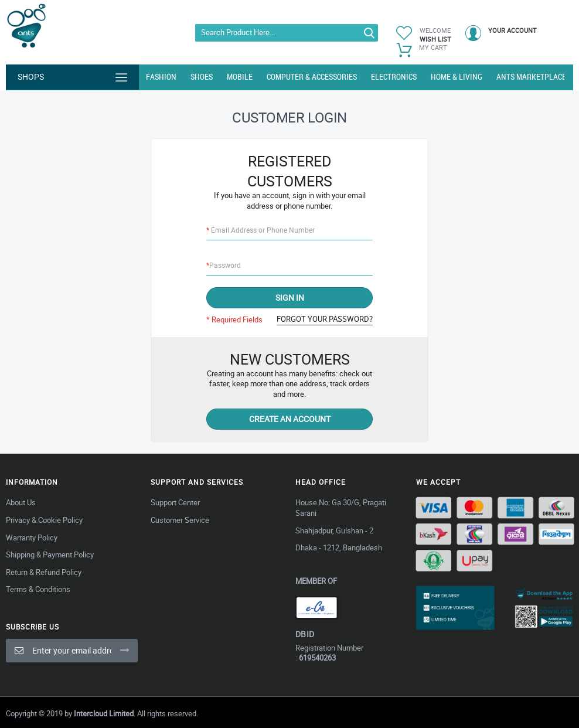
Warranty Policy (32, 538)
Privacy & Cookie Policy (44, 520)
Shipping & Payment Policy (50, 554)
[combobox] (287, 33)
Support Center (175, 502)
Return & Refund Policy (44, 572)
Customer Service (180, 520)
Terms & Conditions (38, 589)
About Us (21, 502)
